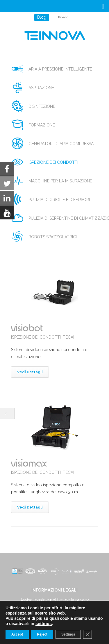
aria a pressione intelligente (60, 69)
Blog (42, 17)
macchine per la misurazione (60, 181)
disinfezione (42, 106)
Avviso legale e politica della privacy (55, 600)
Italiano (63, 17)
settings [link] (44, 624)
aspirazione (41, 88)
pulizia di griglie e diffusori (59, 200)
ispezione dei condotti (53, 162)
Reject (42, 634)
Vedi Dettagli (30, 372)
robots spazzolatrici (53, 237)
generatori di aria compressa (61, 144)
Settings (68, 634)
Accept (17, 634)
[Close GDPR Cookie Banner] (87, 634)
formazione (42, 125)
